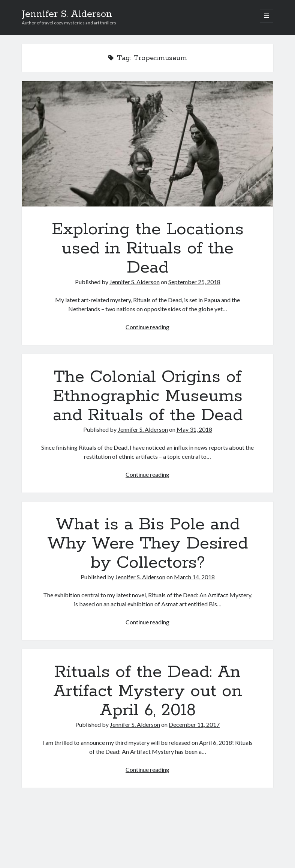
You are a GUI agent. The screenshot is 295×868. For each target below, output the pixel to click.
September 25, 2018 (194, 282)
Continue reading (147, 327)
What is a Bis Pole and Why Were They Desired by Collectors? (147, 544)
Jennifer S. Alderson (67, 14)
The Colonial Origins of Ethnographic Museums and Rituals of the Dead (148, 396)
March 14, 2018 (194, 577)
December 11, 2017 (194, 724)
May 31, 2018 (194, 429)
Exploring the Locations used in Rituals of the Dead (147, 144)
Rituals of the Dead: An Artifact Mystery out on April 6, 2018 (148, 691)
